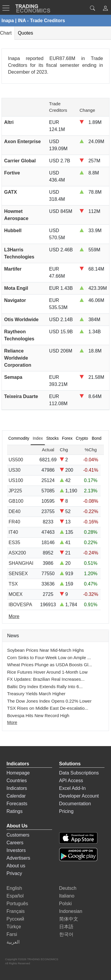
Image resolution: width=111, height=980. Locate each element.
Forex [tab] (67, 438)
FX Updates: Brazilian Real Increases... (46, 679)
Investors (16, 850)
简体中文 (69, 919)
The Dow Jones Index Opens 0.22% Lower (49, 701)
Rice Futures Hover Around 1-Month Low (47, 672)
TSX (13, 584)
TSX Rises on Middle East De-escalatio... (48, 708)
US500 (16, 460)
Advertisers (18, 858)
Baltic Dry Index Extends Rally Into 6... (45, 687)
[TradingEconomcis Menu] (8, 8)
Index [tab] (38, 438)
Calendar (16, 796)
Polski (66, 904)
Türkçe (14, 927)
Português (17, 904)
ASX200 (17, 553)
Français (16, 911)
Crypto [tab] (82, 438)
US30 (15, 470)
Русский (15, 919)
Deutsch (68, 888)
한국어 (66, 934)
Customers (18, 835)
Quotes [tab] (25, 33)
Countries (17, 781)
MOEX (16, 594)
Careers (15, 843)
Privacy (14, 873)
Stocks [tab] (52, 438)
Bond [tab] (97, 438)
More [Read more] (14, 616)
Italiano (67, 896)
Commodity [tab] (19, 438)
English (14, 888)
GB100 (16, 501)
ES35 (14, 542)
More (12, 722)
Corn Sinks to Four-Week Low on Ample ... (49, 658)
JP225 (15, 491)
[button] (105, 9)
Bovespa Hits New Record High (38, 715)
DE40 (15, 511)
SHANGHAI (21, 563)
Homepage (18, 773)
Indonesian (71, 911)
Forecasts (17, 804)
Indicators (17, 788)
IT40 (13, 532)
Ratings (15, 811)
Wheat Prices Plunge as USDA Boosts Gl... (50, 665)
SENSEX (18, 574)
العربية (13, 942)
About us (16, 866)
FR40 (14, 522)
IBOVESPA (20, 605)
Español (15, 896)
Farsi (12, 934)
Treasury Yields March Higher (36, 694)
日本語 (66, 927)
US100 (16, 480)
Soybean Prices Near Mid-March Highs (45, 650)
